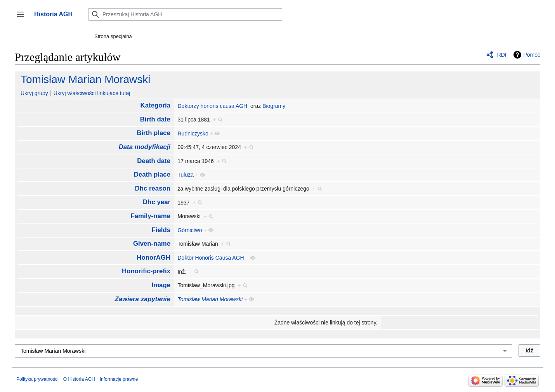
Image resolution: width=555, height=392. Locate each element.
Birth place (153, 133)
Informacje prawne (119, 379)
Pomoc (532, 55)
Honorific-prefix (146, 271)
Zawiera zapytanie (142, 299)
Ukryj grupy (34, 93)
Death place (152, 174)
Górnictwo (190, 230)
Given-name (152, 244)
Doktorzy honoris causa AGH (212, 106)
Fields (161, 230)
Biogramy (274, 106)
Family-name (150, 216)
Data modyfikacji (145, 147)
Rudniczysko (193, 134)
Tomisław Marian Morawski (86, 79)
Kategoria (155, 105)
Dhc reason (153, 188)
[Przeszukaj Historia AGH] (185, 14)
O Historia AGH (79, 379)
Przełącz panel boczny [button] (23, 18)
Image (161, 285)
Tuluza (186, 175)
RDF (503, 55)
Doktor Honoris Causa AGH (211, 258)
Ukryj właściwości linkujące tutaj (92, 93)
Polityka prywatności (37, 379)
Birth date (155, 119)
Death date (154, 161)
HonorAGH (153, 258)
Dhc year (157, 202)
